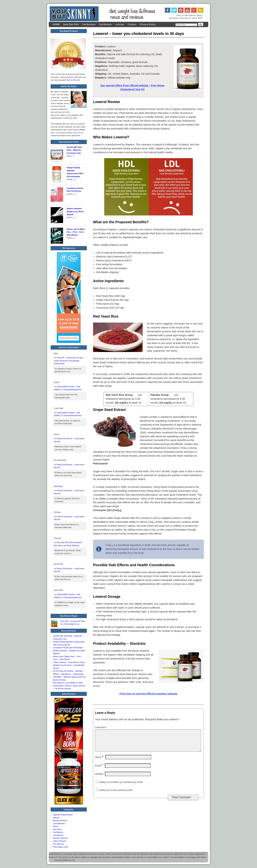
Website (99, 778)
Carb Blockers (59, 823)
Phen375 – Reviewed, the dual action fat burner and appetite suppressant (69, 361)
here (75, 118)
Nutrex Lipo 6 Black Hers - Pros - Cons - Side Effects (76, 232)
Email (99, 770)
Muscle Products (60, 838)
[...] (73, 156)
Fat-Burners (89, 24)
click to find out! (73, 80)
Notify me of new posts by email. (116, 794)
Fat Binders (106, 24)
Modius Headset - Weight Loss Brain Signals (75, 211)
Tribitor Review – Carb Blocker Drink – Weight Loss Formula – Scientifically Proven (69, 665)
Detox (56, 826)
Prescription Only (60, 847)
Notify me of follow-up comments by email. (121, 786)
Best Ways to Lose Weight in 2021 (68, 683)
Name (99, 761)
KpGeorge (58, 486)
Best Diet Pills (71, 24)
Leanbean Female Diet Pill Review (68, 648)
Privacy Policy (148, 24)
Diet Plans (57, 829)
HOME (56, 24)
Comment (101, 727)
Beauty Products (60, 820)
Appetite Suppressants (63, 815)
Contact (132, 24)
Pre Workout (58, 844)
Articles (120, 24)
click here (76, 135)
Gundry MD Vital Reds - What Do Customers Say (74, 150)
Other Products (60, 841)
